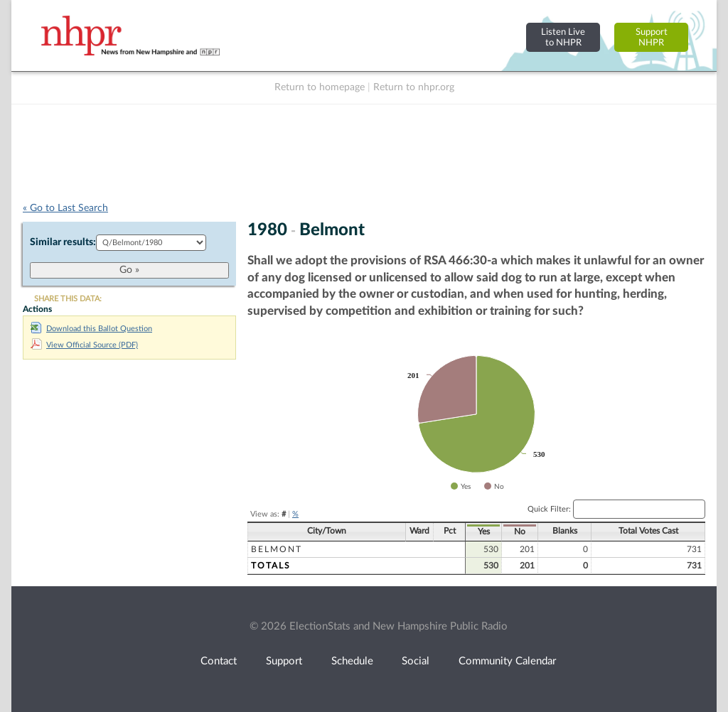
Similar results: (63, 242)
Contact (219, 661)
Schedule (352, 661)
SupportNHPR (652, 37)
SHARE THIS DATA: (68, 299)
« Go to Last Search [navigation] (65, 208)
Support (284, 661)
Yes (484, 532)
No (520, 532)
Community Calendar (507, 661)
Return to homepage (320, 87)
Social (416, 661)
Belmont (277, 549)
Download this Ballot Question (91, 329)
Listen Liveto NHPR (563, 37)
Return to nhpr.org (414, 87)
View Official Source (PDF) (84, 345)
